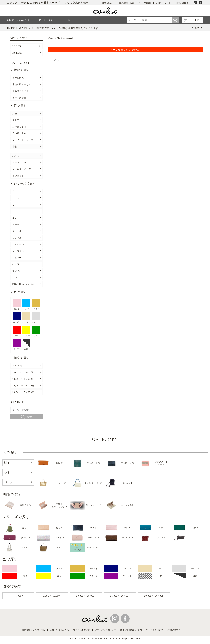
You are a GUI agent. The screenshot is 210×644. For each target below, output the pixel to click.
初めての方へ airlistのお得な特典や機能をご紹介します (67, 28)
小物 (15, 147)
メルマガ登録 (145, 3)
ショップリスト (163, 3)
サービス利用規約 (82, 630)
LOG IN (17, 46)
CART (195, 20)
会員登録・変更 (127, 3)
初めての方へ (108, 3)
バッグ (16, 156)
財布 (15, 114)
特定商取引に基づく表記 (34, 630)
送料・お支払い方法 (59, 630)
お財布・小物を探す (18, 20)
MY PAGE (17, 53)
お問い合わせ (182, 3)
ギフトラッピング (155, 630)
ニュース (65, 20)
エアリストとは (45, 20)
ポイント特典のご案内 (131, 630)
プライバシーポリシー (105, 630)
